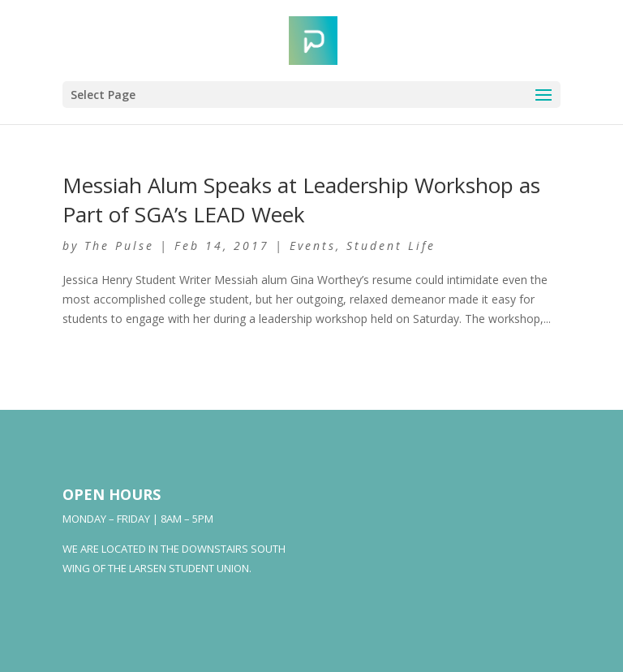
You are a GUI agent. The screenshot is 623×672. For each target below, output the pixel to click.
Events (313, 246)
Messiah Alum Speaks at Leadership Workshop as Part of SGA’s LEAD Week (301, 200)
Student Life (391, 246)
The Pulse (119, 246)
